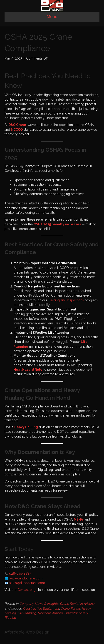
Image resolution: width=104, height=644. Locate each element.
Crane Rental (70, 608)
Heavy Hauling (26, 427)
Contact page (27, 590)
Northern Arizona (50, 613)
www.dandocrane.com (26, 578)
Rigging (10, 618)
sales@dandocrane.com (27, 583)
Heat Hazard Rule (28, 370)
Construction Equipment (41, 608)
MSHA (78, 519)
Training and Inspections (66, 300)
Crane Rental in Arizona (77, 604)
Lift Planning (27, 613)
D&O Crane (17, 125)
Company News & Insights (39, 604)
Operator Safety (76, 613)
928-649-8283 (20, 574)
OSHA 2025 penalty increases (57, 224)
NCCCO (17, 130)
